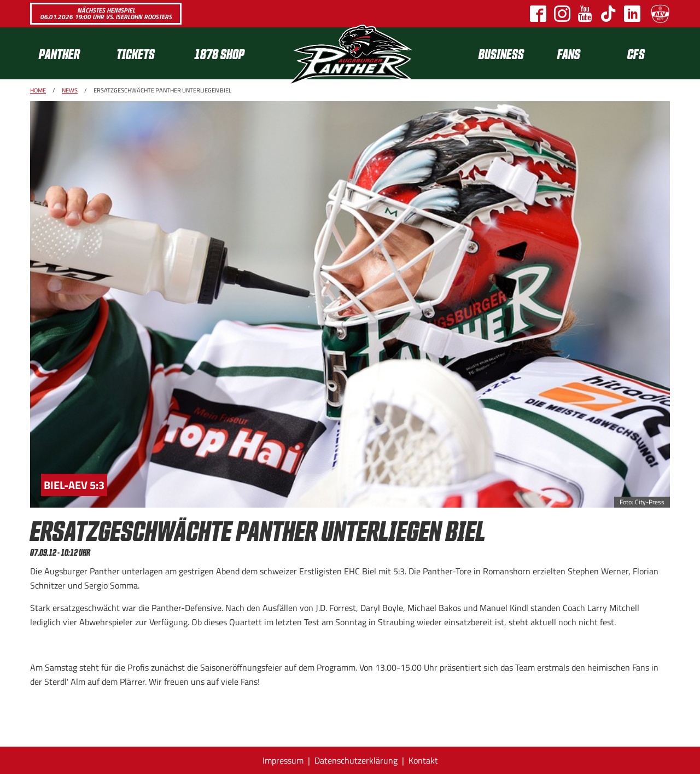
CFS (636, 53)
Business (501, 53)
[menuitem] (69, 53)
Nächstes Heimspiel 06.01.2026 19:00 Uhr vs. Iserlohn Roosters (106, 13)
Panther (59, 53)
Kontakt (423, 760)
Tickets (136, 53)
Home (38, 90)
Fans (569, 53)
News (70, 90)
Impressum (283, 760)
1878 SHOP (219, 53)
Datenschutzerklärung (356, 760)
